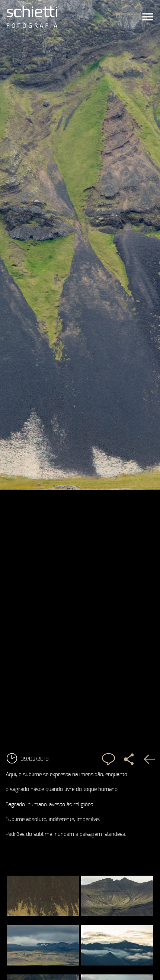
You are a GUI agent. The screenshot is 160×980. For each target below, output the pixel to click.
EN (119, 17)
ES (130, 17)
